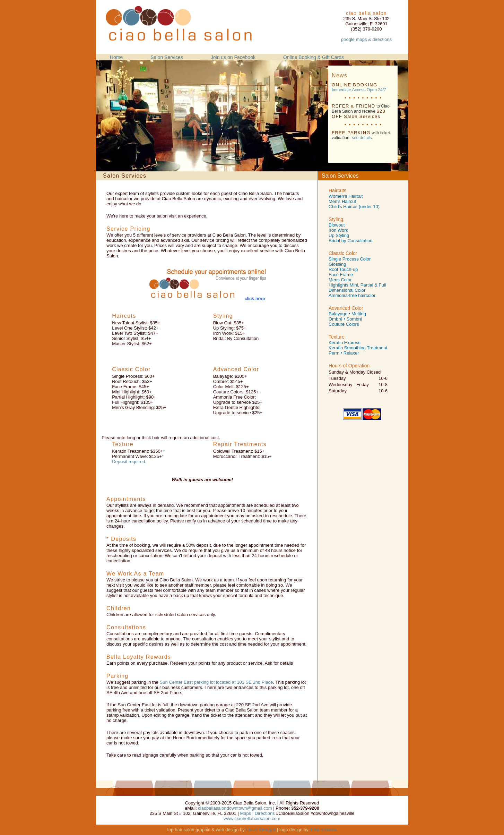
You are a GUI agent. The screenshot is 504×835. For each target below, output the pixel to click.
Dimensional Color (347, 290)
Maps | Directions (257, 813)
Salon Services (167, 57)
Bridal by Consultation (350, 241)
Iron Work (338, 230)
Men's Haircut (342, 201)
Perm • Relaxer (344, 353)
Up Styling (339, 235)
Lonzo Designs (261, 830)
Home (116, 57)
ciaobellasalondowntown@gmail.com (235, 808)
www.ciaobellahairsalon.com (252, 819)
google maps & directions (366, 39)
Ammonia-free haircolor (352, 295)
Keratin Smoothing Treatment (358, 348)
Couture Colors (344, 324)
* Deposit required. (138, 459)
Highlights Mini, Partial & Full (357, 285)
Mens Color (340, 280)
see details (362, 138)
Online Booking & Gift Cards (314, 57)
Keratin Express (345, 343)
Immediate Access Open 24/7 (359, 90)
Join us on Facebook (233, 57)
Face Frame (341, 275)
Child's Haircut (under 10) (354, 207)
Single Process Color (350, 259)
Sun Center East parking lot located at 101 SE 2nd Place (216, 682)
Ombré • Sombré (345, 319)
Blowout (337, 225)
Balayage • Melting (347, 314)
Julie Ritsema (323, 830)
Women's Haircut (346, 196)
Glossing (337, 264)
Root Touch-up (343, 269)
